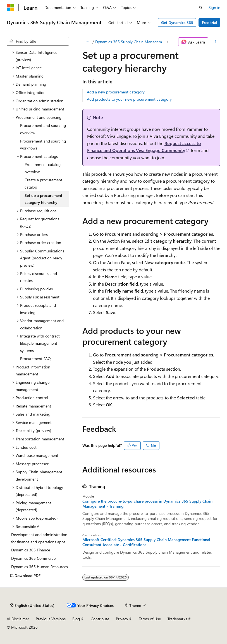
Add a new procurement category (116, 92)
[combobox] (38, 41)
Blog (76, 619)
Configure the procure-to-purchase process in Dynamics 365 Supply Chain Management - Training (147, 504)
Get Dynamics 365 (177, 22)
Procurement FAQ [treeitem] (35, 359)
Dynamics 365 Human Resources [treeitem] (40, 567)
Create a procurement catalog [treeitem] (43, 183)
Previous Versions (51, 619)
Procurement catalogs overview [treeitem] (43, 168)
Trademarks (177, 619)
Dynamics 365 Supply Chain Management (130, 42)
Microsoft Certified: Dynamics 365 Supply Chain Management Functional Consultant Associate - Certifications (146, 542)
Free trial (210, 22)
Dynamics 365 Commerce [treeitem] (33, 558)
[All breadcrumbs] (87, 42)
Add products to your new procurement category (129, 99)
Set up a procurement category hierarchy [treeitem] (43, 199)
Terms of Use (150, 619)
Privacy (122, 619)
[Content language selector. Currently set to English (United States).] (32, 606)
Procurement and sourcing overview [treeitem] (43, 129)
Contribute (100, 619)
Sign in (214, 7)
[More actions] (215, 42)
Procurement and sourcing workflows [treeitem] (43, 145)
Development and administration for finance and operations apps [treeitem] (39, 538)
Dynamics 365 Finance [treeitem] (31, 550)
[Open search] (201, 8)
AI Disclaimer (18, 619)
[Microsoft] (10, 8)
